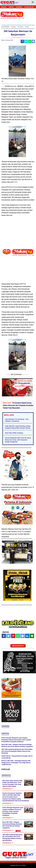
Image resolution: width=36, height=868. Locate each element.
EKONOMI (19, 7)
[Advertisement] (18, 850)
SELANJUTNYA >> (18, 646)
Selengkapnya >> (8, 789)
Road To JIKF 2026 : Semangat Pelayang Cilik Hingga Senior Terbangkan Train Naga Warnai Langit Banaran (16, 763)
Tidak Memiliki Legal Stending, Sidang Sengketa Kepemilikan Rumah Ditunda (18, 427)
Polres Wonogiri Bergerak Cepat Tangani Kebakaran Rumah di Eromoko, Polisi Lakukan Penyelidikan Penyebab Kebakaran (16, 740)
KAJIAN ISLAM (29, 7)
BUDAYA (4, 7)
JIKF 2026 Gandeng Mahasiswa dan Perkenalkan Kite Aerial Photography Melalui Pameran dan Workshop (17, 751)
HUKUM (11, 7)
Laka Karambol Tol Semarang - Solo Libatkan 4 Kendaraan (17, 420)
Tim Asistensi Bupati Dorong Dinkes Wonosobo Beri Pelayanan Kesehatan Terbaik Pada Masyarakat (18, 405)
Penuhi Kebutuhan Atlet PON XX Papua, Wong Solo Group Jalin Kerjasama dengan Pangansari (18, 440)
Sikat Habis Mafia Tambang (14, 433)
